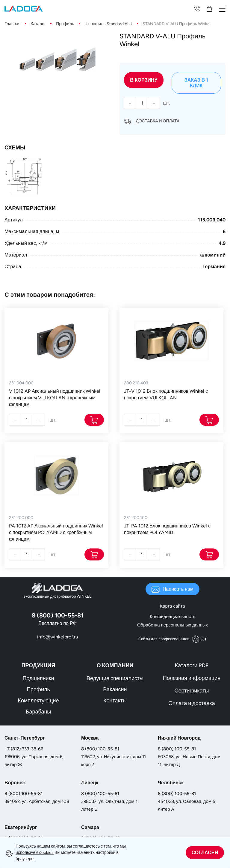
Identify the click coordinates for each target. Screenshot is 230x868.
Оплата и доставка (192, 703)
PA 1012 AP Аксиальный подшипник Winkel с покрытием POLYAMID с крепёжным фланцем (56, 532)
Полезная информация (192, 678)
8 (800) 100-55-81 (100, 749)
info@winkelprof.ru (58, 637)
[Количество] (142, 103)
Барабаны (38, 712)
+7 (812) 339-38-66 (24, 749)
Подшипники (38, 678)
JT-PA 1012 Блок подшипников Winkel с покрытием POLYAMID (167, 529)
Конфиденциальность (172, 617)
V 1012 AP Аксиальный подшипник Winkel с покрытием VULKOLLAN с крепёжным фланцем (55, 398)
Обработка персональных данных (172, 625)
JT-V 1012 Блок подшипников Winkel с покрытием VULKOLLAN (166, 394)
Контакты (115, 701)
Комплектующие (38, 701)
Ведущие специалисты (115, 678)
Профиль (38, 689)
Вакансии (115, 689)
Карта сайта (172, 606)
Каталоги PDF (192, 665)
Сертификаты (192, 691)
